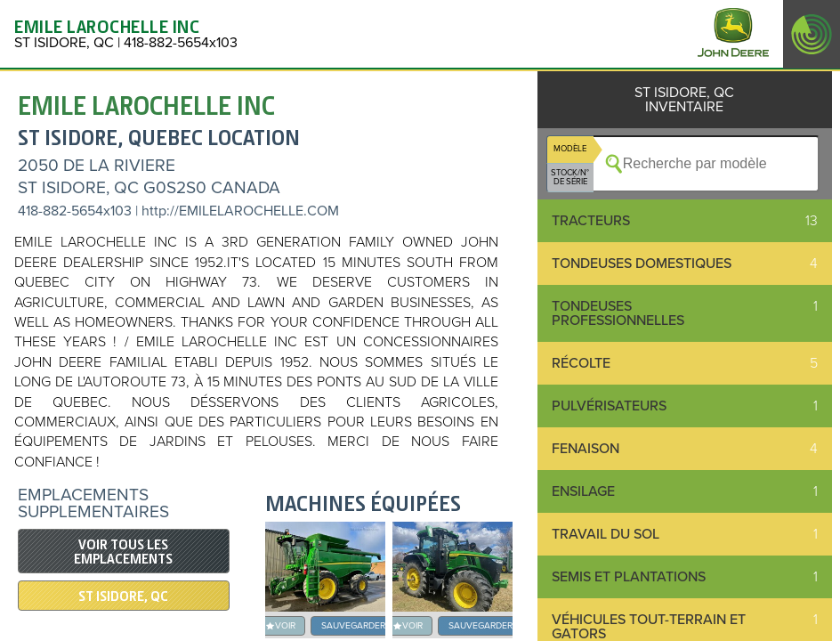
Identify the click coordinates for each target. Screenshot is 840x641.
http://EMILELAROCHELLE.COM (240, 211)
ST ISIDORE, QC (123, 596)
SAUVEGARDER (353, 625)
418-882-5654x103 (75, 211)
